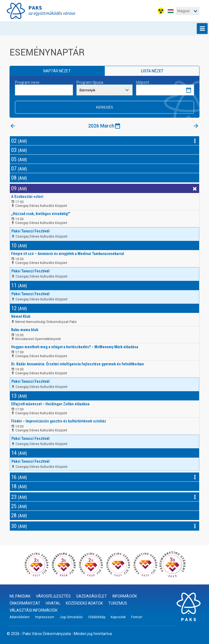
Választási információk (33, 610)
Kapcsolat (118, 617)
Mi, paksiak (20, 596)
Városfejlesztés (53, 596)
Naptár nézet (57, 71)
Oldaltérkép (97, 617)
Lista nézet (152, 71)
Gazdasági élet (92, 596)
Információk (125, 596)
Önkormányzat (25, 603)
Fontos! (137, 617)
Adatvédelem (20, 617)
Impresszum (45, 617)
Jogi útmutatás (71, 617)
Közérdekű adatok (84, 603)
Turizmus (118, 603)
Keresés (105, 107)
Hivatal (53, 603)
